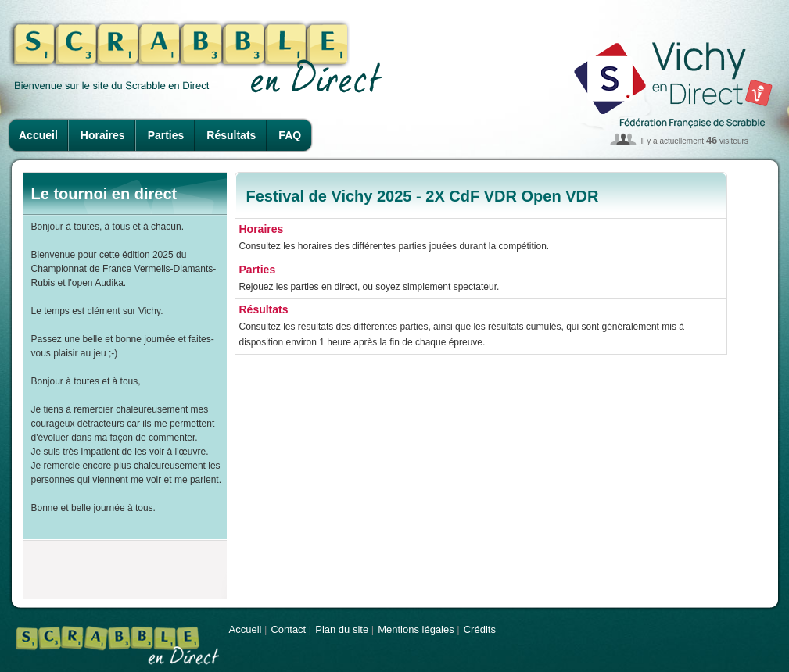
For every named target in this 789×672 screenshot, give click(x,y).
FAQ (290, 135)
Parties (166, 135)
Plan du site (342, 629)
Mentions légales (416, 629)
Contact (288, 629)
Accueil (38, 135)
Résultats (231, 135)
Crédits (480, 629)
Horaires (103, 135)
